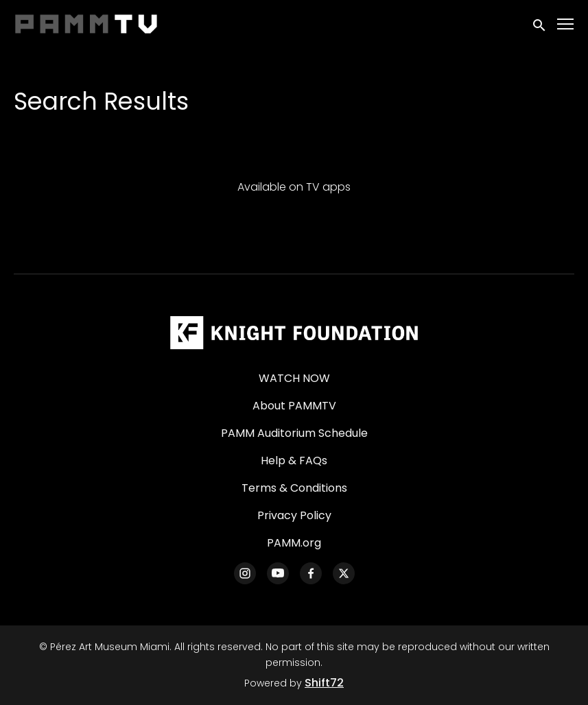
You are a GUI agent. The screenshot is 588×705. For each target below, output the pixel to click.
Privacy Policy (294, 515)
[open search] (540, 24)
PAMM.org (294, 543)
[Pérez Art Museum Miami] (294, 333)
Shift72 (324, 683)
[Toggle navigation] (566, 24)
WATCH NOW (294, 378)
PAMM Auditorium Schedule (294, 433)
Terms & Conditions (294, 488)
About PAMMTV (294, 406)
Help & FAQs (294, 461)
